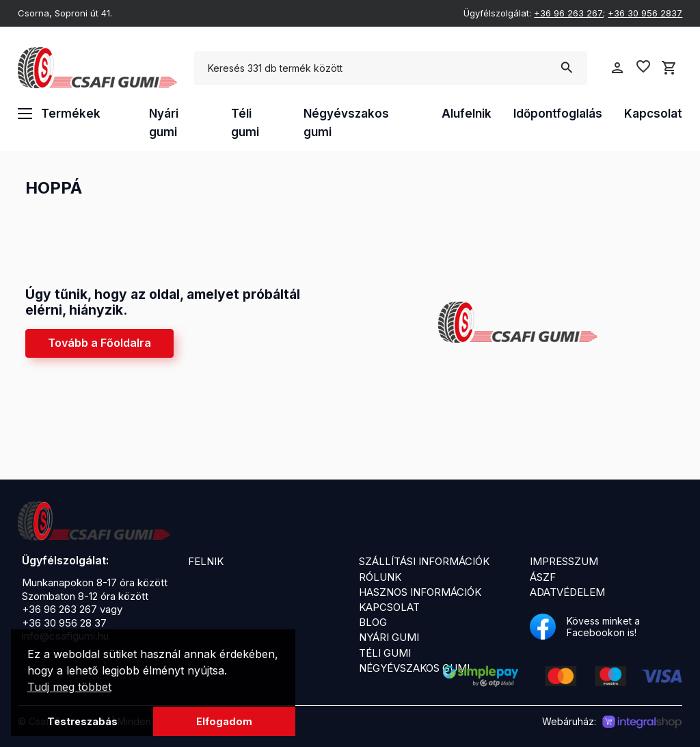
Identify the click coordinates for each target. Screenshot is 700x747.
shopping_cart (669, 68)
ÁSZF (543, 577)
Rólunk (380, 577)
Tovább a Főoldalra (99, 343)
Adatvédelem (567, 592)
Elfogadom (224, 721)
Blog (373, 622)
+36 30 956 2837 (645, 13)
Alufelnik (467, 114)
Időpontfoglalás (558, 114)
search (566, 68)
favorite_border (643, 66)
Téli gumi (245, 123)
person (617, 68)
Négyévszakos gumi (346, 123)
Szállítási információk (424, 561)
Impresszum (564, 561)
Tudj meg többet (69, 687)
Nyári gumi (164, 123)
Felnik (206, 561)
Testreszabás (82, 721)
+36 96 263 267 (568, 13)
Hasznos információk (420, 592)
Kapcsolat (653, 114)
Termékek (59, 114)
